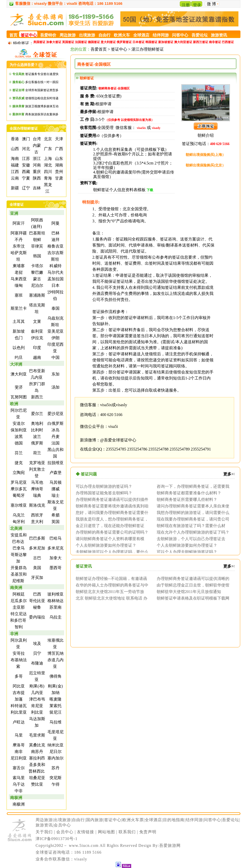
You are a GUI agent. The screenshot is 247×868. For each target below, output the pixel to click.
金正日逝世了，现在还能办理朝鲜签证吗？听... (109, 526)
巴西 (37, 594)
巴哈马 (55, 538)
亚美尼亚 (55, 331)
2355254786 (137, 449)
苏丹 (55, 768)
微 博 (211, 4)
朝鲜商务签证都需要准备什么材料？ (189, 493)
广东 (47, 149)
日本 (55, 285)
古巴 (37, 558)
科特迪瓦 (18, 706)
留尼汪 (55, 712)
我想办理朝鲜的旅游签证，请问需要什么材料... (192, 512)
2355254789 (180, 449)
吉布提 (18, 693)
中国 (55, 357)
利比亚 (37, 712)
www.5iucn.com (84, 845)
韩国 (37, 256)
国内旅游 (95, 820)
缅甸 (18, 285)
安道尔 (18, 423)
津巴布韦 (37, 699)
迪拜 (55, 240)
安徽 (25, 165)
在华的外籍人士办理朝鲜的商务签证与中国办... (111, 585)
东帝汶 (18, 246)
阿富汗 (18, 223)
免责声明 (148, 832)
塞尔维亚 (18, 505)
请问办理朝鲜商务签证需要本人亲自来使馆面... (192, 506)
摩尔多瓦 (18, 489)
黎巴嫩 (37, 272)
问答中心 (212, 820)
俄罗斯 (37, 443)
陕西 (36, 178)
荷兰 (37, 453)
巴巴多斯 (37, 538)
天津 (59, 139)
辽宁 (25, 188)
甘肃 (59, 178)
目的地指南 (174, 820)
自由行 (78, 820)
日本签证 (139, 42)
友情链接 (86, 832)
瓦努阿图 (18, 397)
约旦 (18, 357)
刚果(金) (55, 686)
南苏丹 (37, 752)
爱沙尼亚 (55, 414)
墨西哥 (55, 568)
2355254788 (158, 449)
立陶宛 (18, 473)
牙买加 (37, 578)
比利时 (37, 430)
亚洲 (14, 213)
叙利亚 (37, 331)
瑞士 (55, 495)
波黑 (18, 437)
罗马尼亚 (18, 482)
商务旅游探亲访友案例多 (35, 114)
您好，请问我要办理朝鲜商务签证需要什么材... (111, 512)
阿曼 (55, 223)
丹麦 (55, 437)
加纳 (55, 693)
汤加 (55, 387)
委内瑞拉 (37, 617)
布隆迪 (37, 663)
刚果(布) (36, 686)
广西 (59, 149)
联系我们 (127, 832)
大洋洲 (16, 364)
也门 (18, 338)
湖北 (47, 165)
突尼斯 (55, 778)
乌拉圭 (55, 617)
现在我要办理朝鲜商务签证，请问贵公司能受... (192, 519)
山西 (14, 149)
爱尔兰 (37, 414)
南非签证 (215, 42)
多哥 (18, 676)
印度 (37, 348)
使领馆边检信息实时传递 (35, 98)
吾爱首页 (99, 49)
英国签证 (68, 42)
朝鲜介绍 (206, 135)
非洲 (14, 634)
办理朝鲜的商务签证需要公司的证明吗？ (112, 532)
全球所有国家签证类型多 (35, 90)
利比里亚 (18, 712)
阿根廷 (18, 594)
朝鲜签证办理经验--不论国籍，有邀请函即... (110, 578)
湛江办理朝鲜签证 (148, 49)
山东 (59, 159)
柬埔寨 (18, 266)
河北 (25, 149)
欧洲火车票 (133, 820)
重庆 (36, 172)
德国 (18, 443)
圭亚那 (18, 607)
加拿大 (55, 558)
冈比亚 (18, 686)
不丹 (18, 240)
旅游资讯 (44, 825)
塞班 (18, 295)
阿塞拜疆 (18, 233)
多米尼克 (55, 548)
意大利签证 (108, 42)
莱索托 (55, 706)
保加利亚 (18, 430)
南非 (18, 752)
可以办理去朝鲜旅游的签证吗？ (104, 486)
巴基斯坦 (37, 233)
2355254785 (116, 449)
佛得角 (55, 676)
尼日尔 (55, 752)
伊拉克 (37, 338)
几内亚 (37, 693)
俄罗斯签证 (124, 42)
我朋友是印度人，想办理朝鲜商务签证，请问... (111, 519)
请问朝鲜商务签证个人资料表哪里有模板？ (109, 539)
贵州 (59, 172)
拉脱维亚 (55, 463)
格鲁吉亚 (55, 246)
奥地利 (37, 423)
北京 (47, 139)
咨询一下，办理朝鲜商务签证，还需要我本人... (192, 486)
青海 (47, 178)
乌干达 (18, 784)
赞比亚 (37, 784)
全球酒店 (153, 820)
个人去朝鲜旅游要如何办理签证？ (106, 545)
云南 (14, 178)
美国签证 (39, 42)
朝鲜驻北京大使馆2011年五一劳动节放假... (109, 592)
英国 (55, 522)
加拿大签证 (54, 42)
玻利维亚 (55, 594)
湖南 (59, 165)
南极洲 (16, 798)
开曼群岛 (18, 568)
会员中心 (62, 825)
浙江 (36, 159)
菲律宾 (37, 246)
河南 (36, 165)
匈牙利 (18, 522)
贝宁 (37, 653)
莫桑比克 (37, 745)
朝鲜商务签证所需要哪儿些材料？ (187, 499)
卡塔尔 (37, 266)
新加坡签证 (166, 42)
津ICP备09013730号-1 (57, 839)
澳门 (25, 139)
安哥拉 (18, 653)
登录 (197, 5)
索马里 (18, 778)
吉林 (36, 188)
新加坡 (18, 331)
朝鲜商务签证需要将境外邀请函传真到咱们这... (111, 506)
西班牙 (37, 515)
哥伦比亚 (37, 601)
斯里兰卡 (18, 308)
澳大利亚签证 (183, 42)
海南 (14, 159)
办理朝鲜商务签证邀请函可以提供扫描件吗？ (111, 499)
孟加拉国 (55, 279)
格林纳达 (55, 601)
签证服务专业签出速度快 (35, 74)
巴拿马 (18, 548)
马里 (18, 735)
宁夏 (25, 178)
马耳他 (37, 482)
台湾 (36, 139)
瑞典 (37, 495)
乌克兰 (18, 515)
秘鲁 (37, 607)
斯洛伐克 (37, 505)
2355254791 (201, 449)
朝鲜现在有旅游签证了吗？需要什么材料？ (190, 526)
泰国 (55, 308)
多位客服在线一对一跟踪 (35, 82)
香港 (14, 139)
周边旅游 (44, 820)
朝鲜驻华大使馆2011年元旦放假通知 (189, 592)
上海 (47, 159)
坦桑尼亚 (37, 778)
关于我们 (44, 832)
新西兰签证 (201, 42)
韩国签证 (151, 42)
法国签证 (81, 42)
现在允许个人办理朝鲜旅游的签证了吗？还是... (192, 532)
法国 (55, 443)
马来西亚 (18, 279)
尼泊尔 (37, 285)
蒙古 (37, 279)
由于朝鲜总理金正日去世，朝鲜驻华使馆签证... (192, 585)
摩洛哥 (18, 745)
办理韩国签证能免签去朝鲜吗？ (104, 493)
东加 (55, 374)
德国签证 (94, 42)
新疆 (14, 188)
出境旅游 (62, 820)
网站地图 (106, 832)
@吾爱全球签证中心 (118, 440)
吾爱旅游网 (170, 845)
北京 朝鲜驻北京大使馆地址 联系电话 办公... (110, 598)
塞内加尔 (55, 758)
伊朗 (55, 338)
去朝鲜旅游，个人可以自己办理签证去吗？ (190, 539)
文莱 (37, 321)
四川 (47, 172)
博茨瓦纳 (55, 653)
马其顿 (55, 482)
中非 (18, 791)
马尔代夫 (55, 272)
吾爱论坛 (231, 820)
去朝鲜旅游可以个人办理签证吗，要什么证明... (111, 552)
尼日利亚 (18, 758)
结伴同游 (194, 820)
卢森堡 (55, 473)
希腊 (55, 515)
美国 (37, 568)
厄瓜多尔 (18, 601)
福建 (14, 165)
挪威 (55, 489)
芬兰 (18, 453)
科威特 (55, 266)
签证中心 (119, 49)
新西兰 (37, 397)
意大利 (37, 522)
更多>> (230, 474)
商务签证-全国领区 (94, 64)
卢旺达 (18, 722)
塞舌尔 (18, 768)
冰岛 (55, 430)
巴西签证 (228, 42)
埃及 (37, 644)
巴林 (55, 233)
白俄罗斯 (55, 423)
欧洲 (14, 404)
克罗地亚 (37, 463)
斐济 (18, 387)
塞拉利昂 (37, 758)
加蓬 (18, 699)
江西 (14, 172)
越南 (37, 357)
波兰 (37, 437)
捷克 (18, 463)
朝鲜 (37, 240)
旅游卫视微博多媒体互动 (35, 106)
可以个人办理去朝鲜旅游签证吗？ (187, 552)
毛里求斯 (37, 735)
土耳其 (18, 321)
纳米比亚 (55, 745)
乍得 (55, 784)
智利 (18, 627)
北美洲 (16, 528)
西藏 (25, 172)
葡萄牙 (18, 495)
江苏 (25, 159)
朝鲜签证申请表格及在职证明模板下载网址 (192, 598)
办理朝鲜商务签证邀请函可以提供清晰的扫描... (192, 578)
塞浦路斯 (37, 295)
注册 (186, 5)
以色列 (18, 348)
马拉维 (55, 722)
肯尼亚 (37, 706)
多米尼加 (37, 548)
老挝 (18, 272)
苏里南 (55, 607)
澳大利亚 (18, 374)
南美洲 (16, 588)
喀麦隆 (55, 699)
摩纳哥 (37, 489)
